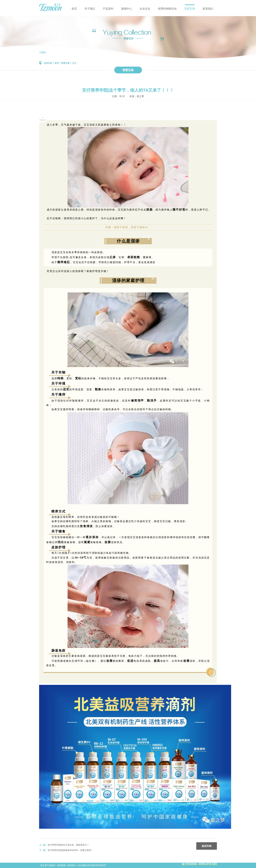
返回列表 (207, 846)
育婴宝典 (190, 9)
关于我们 (90, 9)
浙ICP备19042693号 (96, 865)
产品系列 (108, 9)
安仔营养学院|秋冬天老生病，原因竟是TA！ (68, 845)
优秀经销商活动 (167, 9)
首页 (74, 9)
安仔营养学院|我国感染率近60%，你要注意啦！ (70, 850)
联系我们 (208, 9)
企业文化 (145, 9)
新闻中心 (127, 9)
